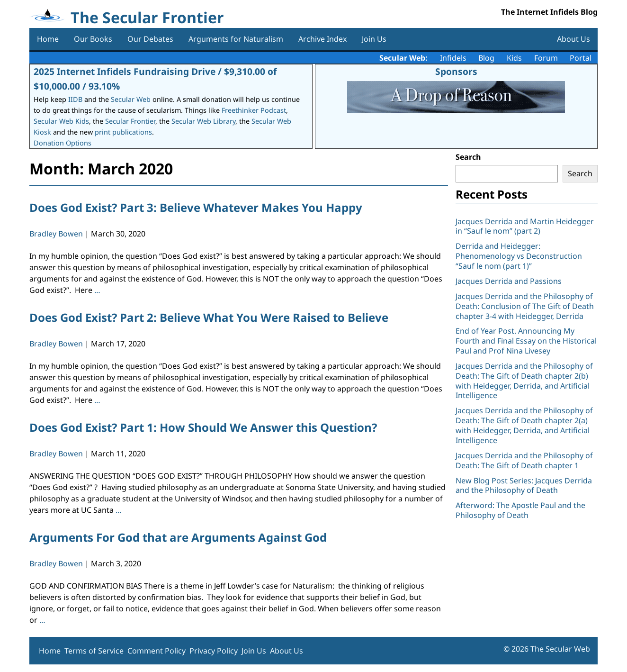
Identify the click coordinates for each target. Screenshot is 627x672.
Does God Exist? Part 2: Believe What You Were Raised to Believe (209, 317)
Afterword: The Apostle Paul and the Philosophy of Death (520, 510)
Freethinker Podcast (254, 110)
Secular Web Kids (61, 121)
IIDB (75, 99)
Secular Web (131, 99)
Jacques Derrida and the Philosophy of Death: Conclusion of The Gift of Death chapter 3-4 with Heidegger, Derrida (525, 306)
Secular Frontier (130, 121)
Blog (486, 58)
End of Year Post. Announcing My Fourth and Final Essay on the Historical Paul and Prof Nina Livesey (526, 341)
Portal (581, 58)
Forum (546, 58)
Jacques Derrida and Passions (509, 281)
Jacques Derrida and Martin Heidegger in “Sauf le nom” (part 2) (525, 226)
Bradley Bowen (56, 234)
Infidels (453, 58)
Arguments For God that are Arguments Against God (178, 537)
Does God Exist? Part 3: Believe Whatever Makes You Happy (196, 207)
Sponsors (456, 71)
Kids (514, 58)
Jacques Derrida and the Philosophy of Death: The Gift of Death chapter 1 (524, 460)
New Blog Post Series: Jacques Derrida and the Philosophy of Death (524, 486)
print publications (123, 132)
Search (468, 157)
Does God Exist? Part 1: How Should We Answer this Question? (203, 427)
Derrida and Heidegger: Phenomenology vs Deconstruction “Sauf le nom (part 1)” (519, 256)
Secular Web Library (203, 121)
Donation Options (63, 143)
